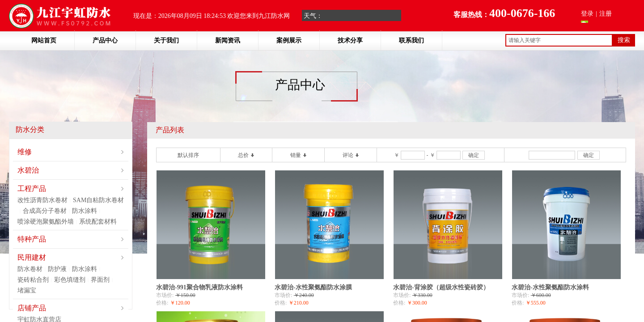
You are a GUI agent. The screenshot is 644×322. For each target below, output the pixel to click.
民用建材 (32, 257)
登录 (587, 14)
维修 (25, 152)
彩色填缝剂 (70, 280)
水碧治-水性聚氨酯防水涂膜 (313, 287)
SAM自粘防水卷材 (98, 200)
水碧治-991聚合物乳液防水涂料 (199, 287)
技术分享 (350, 40)
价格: (162, 303)
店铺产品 (32, 308)
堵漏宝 (27, 290)
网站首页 (44, 40)
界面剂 (100, 280)
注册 (606, 14)
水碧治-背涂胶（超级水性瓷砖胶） (441, 287)
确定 (474, 155)
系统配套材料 (98, 222)
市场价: (165, 295)
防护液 (57, 269)
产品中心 (105, 40)
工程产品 (32, 189)
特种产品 (32, 239)
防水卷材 (30, 269)
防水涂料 (85, 211)
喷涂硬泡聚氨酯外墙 (46, 222)
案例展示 (289, 40)
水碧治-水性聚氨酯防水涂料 (550, 287)
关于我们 (166, 40)
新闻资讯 (228, 40)
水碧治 (28, 170)
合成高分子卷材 (45, 211)
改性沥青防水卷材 (42, 200)
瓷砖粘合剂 (33, 280)
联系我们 (411, 40)
